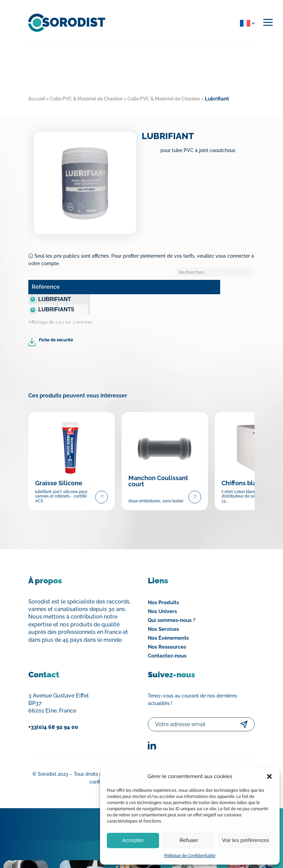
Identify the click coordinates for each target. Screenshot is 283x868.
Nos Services (163, 617)
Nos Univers (162, 599)
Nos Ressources (167, 635)
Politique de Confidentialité (190, 856)
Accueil (37, 99)
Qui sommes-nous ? (172, 608)
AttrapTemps (164, 762)
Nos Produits (163, 590)
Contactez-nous (167, 643)
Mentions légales (201, 762)
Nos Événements (168, 626)
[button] (269, 776)
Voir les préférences (245, 840)
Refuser (189, 840)
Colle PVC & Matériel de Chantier (86, 99)
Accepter (133, 840)
